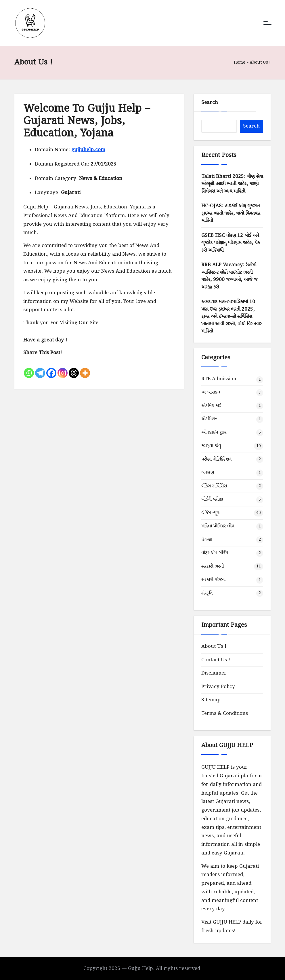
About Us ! (214, 646)
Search (210, 103)
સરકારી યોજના (213, 580)
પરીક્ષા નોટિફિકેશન (216, 459)
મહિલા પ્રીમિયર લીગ (218, 526)
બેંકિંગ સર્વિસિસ (214, 486)
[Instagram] (63, 368)
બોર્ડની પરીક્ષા (212, 499)
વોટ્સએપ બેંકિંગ (215, 553)
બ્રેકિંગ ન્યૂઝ (211, 513)
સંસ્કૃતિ (207, 593)
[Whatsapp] (29, 368)
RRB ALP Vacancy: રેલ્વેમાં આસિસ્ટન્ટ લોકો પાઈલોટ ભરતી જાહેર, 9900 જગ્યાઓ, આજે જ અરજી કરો (229, 276)
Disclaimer (214, 673)
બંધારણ (208, 473)
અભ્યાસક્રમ (211, 392)
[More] (85, 368)
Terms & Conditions (225, 714)
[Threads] (74, 368)
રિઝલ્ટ (207, 540)
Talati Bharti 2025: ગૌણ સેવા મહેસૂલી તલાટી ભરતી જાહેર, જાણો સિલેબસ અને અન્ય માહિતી (232, 184)
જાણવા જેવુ (211, 446)
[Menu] (267, 23)
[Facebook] (51, 368)
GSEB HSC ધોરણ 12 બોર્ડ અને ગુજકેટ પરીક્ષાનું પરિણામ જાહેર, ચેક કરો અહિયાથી (231, 243)
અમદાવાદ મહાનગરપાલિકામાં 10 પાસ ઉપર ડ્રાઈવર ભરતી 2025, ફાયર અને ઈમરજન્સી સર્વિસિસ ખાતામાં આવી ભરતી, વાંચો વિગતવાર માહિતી (232, 317)
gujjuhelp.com (88, 150)
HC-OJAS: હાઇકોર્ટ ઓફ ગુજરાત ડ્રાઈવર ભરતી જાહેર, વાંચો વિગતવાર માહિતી (231, 213)
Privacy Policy (218, 687)
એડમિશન (209, 419)
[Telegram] (40, 368)
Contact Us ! (216, 660)
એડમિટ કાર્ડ (211, 406)
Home (240, 62)
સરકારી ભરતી (213, 566)
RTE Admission (219, 379)
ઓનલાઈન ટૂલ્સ (214, 433)
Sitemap (211, 700)
